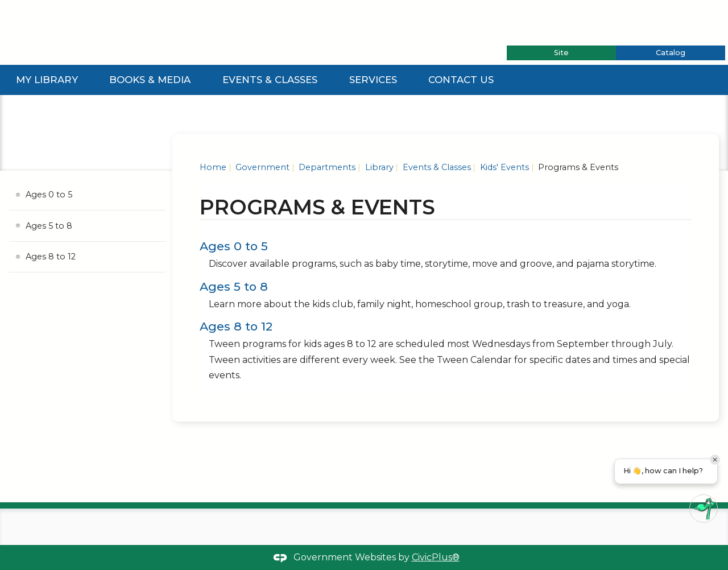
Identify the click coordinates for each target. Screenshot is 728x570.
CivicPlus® (436, 557)
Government (261, 167)
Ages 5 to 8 (234, 286)
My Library (47, 80)
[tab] (561, 53)
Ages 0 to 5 (234, 246)
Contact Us (461, 80)
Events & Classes (270, 80)
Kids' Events (503, 167)
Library (378, 167)
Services (373, 80)
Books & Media (150, 80)
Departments (326, 167)
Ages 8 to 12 (236, 326)
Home (213, 167)
